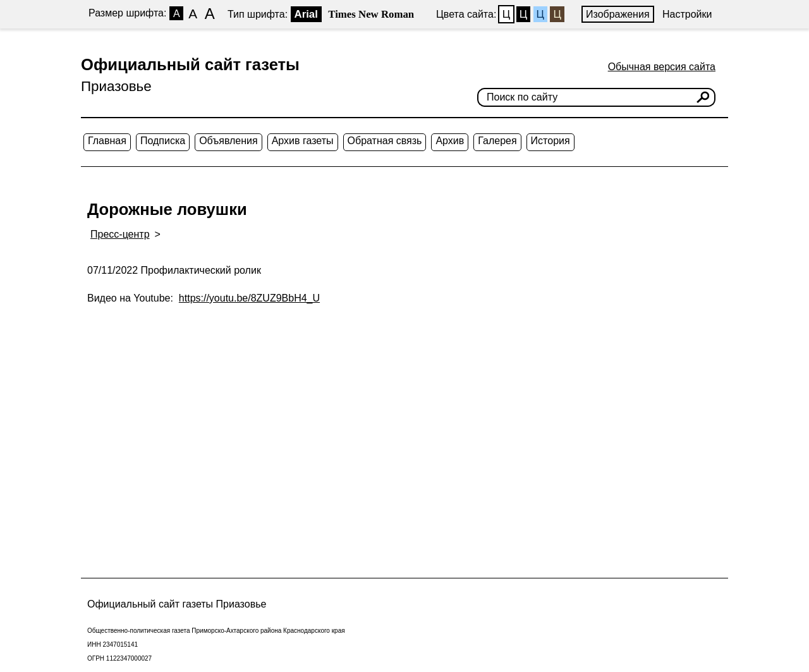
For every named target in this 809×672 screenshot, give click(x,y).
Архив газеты (303, 141)
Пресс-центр (120, 234)
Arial (306, 14)
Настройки (687, 14)
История (550, 141)
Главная (107, 141)
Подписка (163, 141)
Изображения (618, 14)
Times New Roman (371, 14)
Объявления (228, 141)
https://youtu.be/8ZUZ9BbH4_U (249, 298)
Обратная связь (385, 141)
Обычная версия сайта (662, 67)
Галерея (497, 141)
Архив (450, 141)
